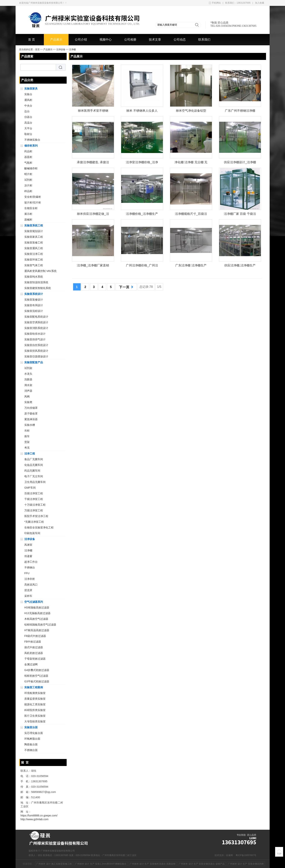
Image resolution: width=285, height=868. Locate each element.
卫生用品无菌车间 (35, 482)
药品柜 (28, 151)
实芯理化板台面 (34, 733)
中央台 (28, 106)
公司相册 (130, 40)
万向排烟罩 (31, 408)
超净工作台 (31, 562)
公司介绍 (81, 40)
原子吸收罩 (31, 414)
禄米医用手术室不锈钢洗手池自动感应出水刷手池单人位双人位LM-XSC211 (93, 111)
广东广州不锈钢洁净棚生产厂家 (240, 111)
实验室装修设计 (34, 300)
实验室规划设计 (34, 231)
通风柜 (28, 100)
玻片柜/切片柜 (33, 202)
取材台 (28, 134)
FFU (27, 573)
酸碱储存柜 (31, 168)
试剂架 (28, 368)
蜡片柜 (28, 174)
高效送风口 (31, 585)
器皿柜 (28, 157)
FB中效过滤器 (33, 642)
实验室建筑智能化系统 (38, 288)
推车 (27, 436)
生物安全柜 (31, 208)
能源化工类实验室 (35, 704)
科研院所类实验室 (35, 710)
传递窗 (28, 556)
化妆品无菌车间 (34, 465)
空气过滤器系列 (34, 602)
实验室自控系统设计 (36, 345)
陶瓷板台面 (31, 744)
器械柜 (28, 220)
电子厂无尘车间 (34, 476)
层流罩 (28, 590)
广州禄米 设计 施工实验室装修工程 (54, 864)
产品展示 (56, 40)
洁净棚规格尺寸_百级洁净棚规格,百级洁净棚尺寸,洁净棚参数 (191, 215)
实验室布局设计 (34, 305)
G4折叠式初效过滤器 (37, 670)
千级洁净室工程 (34, 499)
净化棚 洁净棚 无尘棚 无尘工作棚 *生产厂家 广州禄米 (191, 163)
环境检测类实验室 (35, 693)
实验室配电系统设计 (36, 317)
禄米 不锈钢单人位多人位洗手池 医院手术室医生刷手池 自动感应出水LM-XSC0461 (142, 111)
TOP (279, 854)
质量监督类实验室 (35, 699)
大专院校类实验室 (35, 721)
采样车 (28, 596)
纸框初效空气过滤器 (36, 676)
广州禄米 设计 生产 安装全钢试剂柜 (246, 864)
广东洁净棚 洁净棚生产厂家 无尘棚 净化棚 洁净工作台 (191, 266)
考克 (27, 448)
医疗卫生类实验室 (35, 716)
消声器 (28, 391)
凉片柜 (28, 185)
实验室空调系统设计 (36, 322)
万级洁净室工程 (34, 510)
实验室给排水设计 (35, 334)
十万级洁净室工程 (35, 505)
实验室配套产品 (34, 362)
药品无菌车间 (32, 471)
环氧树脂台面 (32, 739)
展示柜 (28, 214)
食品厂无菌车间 (34, 459)
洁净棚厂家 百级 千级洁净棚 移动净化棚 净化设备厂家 (240, 215)
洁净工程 (30, 454)
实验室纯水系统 (34, 277)
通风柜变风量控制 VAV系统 (40, 271)
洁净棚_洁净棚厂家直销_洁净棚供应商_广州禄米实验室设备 (93, 266)
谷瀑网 (229, 855)
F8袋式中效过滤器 (35, 636)
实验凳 (28, 402)
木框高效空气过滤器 (36, 619)
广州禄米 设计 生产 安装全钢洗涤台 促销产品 (202, 864)
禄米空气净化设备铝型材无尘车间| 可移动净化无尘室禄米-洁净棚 (191, 111)
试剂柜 (28, 180)
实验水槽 (30, 425)
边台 (27, 111)
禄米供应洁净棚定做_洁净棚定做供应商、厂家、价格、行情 (93, 215)
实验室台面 (31, 727)
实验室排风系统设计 (36, 351)
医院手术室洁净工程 (36, 516)
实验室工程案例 (34, 687)
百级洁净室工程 (34, 493)
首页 (37, 49)
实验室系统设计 (34, 294)
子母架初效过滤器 (35, 659)
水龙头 (28, 374)
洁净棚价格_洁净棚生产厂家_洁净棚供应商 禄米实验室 (142, 215)
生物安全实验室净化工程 (39, 527)
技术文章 (155, 40)
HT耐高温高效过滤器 (37, 630)
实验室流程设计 (34, 311)
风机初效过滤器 (34, 653)
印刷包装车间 (32, 533)
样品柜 (28, 191)
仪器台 (28, 117)
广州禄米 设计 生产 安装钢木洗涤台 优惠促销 (153, 864)
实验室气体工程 (34, 265)
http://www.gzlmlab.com (34, 819)
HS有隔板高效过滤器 (37, 607)
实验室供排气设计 (35, 339)
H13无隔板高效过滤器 (37, 613)
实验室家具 (31, 89)
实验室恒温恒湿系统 (36, 282)
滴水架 (28, 385)
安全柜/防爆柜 (33, 197)
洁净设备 (61, 49)
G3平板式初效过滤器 (37, 681)
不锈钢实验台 (32, 140)
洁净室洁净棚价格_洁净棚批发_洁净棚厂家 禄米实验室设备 (142, 163)
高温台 (28, 123)
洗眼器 (28, 379)
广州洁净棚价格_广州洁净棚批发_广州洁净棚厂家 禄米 (142, 266)
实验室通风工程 (34, 248)
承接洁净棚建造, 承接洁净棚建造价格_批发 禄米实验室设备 (93, 163)
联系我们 (204, 40)
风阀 (27, 396)
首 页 (32, 40)
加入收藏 (260, 3)
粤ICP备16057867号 (246, 855)
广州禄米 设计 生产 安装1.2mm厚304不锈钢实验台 (101, 864)
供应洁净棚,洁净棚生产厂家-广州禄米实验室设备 (240, 266)
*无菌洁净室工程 (34, 522)
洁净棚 (72, 49)
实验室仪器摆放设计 (36, 356)
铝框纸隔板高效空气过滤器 (40, 625)
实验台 (28, 94)
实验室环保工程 (34, 260)
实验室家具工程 (34, 237)
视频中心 (106, 40)
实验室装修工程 (34, 243)
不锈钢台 (30, 567)
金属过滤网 (31, 664)
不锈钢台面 (31, 750)
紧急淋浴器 (31, 419)
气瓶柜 (28, 163)
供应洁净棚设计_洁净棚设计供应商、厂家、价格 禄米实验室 (240, 163)
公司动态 (180, 40)
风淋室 (28, 545)
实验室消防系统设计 (36, 328)
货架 (27, 442)
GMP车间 (30, 488)
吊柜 (27, 431)
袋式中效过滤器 (34, 647)
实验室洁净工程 (34, 254)
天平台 (28, 128)
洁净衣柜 (30, 579)
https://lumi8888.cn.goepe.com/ (39, 815)
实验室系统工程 (34, 225)
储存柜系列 (31, 146)
